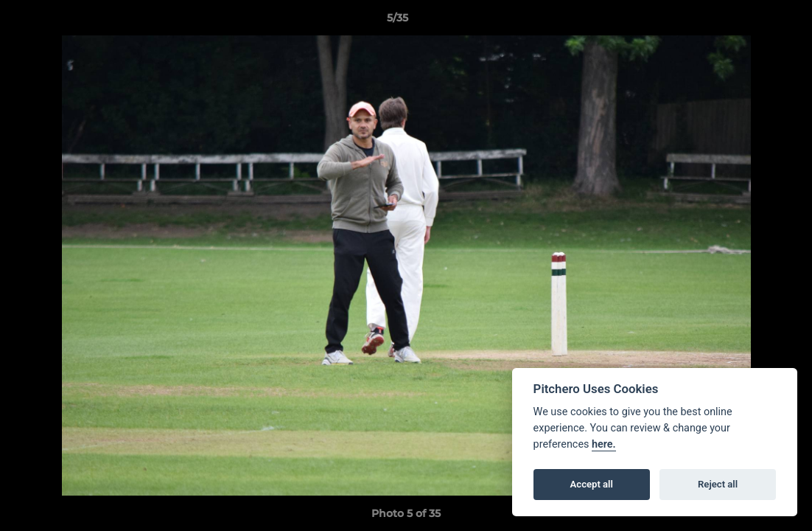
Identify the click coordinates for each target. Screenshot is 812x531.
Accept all (592, 484)
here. (604, 444)
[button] (750, 21)
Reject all (718, 484)
